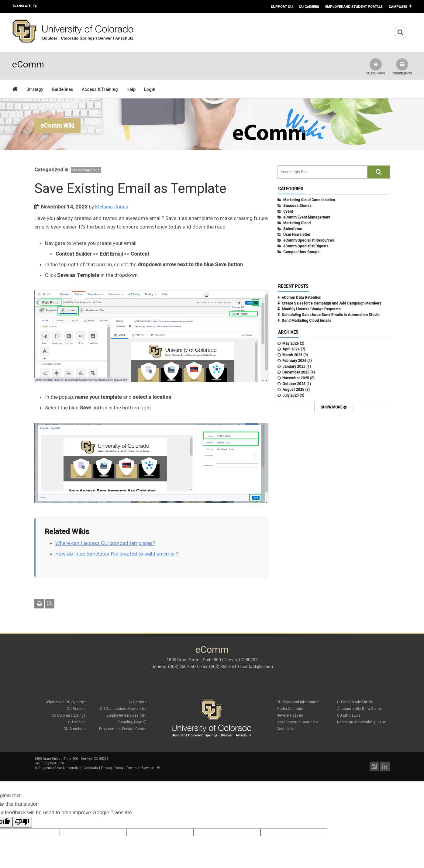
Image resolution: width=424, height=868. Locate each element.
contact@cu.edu (257, 666)
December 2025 (296, 372)
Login (150, 89)
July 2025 (291, 395)
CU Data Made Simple (355, 702)
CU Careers (309, 7)
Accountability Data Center (360, 709)
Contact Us (286, 729)
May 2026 (291, 343)
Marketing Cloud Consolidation (309, 200)
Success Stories (297, 206)
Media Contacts (290, 709)
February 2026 (294, 361)
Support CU (282, 7)
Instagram (374, 766)
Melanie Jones (112, 207)
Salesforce (293, 229)
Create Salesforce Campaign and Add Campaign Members (332, 303)
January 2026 (294, 367)
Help (131, 89)
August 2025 (293, 390)
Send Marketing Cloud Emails (307, 321)
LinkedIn (385, 766)
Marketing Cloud (86, 170)
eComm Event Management (307, 217)
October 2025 (294, 384)
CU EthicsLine (349, 715)
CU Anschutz (75, 729)
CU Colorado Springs (69, 715)
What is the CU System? (66, 702)
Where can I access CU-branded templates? (105, 543)
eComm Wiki (57, 126)
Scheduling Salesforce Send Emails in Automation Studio (331, 315)
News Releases (290, 715)
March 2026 (292, 355)
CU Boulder (76, 709)
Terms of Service (140, 768)
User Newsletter (297, 235)
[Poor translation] (22, 822)
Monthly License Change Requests (311, 309)
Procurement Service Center (123, 729)
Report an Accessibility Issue (362, 722)
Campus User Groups (301, 252)
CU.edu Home (376, 67)
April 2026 (291, 349)
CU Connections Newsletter (123, 709)
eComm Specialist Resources (309, 240)
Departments (402, 67)
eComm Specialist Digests (306, 246)
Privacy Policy (112, 768)
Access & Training (100, 89)
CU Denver (77, 722)
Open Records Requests (297, 722)
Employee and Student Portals (354, 7)
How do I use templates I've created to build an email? (117, 554)
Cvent (288, 212)
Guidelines (62, 89)
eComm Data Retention (302, 298)
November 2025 (296, 378)
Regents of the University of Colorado (68, 768)
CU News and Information (298, 702)
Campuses (398, 7)
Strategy (35, 89)
